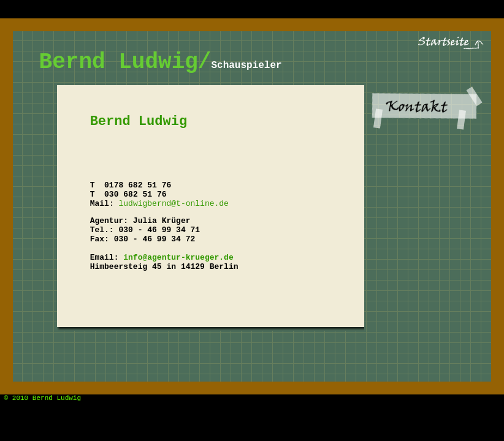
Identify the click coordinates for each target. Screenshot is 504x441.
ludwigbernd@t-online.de (173, 204)
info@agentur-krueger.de (178, 258)
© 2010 (14, 398)
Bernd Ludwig (57, 398)
